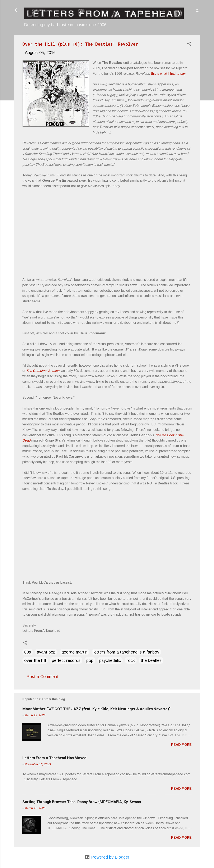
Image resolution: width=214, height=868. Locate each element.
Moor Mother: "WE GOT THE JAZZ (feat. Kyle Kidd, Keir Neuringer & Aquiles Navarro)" (96, 709)
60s (28, 652)
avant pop (46, 652)
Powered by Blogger (107, 857)
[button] (189, 44)
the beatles (151, 660)
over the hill (35, 660)
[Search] (197, 11)
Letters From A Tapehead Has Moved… (56, 758)
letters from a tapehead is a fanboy (126, 652)
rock (131, 660)
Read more (181, 745)
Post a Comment (43, 677)
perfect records (66, 660)
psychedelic (110, 660)
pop (90, 660)
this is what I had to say (168, 74)
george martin (75, 652)
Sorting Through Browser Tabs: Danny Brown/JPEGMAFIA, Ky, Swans (82, 802)
